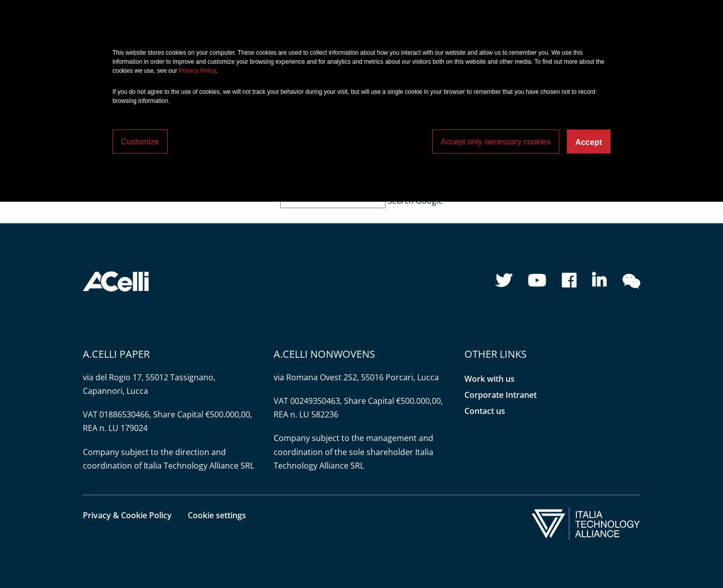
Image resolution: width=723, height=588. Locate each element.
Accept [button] (589, 142)
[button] (116, 280)
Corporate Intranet (501, 395)
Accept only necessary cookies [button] (496, 142)
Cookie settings (217, 515)
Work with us (490, 379)
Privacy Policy (197, 71)
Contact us (485, 411)
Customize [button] (140, 142)
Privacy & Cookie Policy (127, 515)
